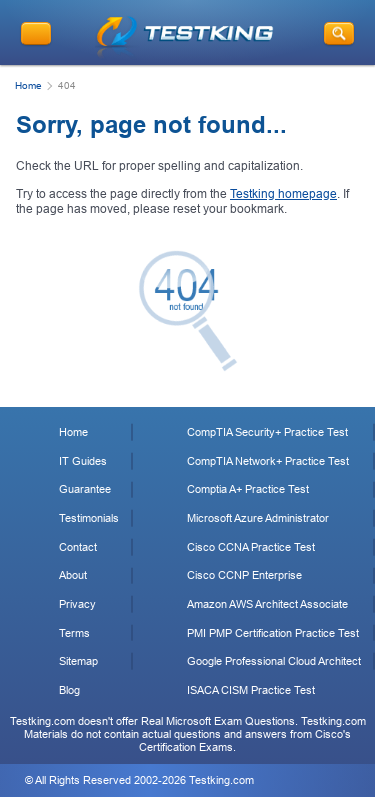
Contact (78, 547)
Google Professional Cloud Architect (274, 661)
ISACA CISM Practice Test (251, 690)
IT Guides (83, 461)
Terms (74, 633)
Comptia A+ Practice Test (248, 489)
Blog (69, 690)
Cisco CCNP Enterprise (244, 575)
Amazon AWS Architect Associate (267, 604)
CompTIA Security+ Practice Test (267, 432)
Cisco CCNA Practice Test (251, 547)
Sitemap (78, 661)
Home (28, 85)
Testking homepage (283, 194)
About (73, 575)
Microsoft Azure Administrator (258, 518)
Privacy (77, 604)
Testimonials (89, 518)
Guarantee (85, 489)
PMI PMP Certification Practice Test (273, 633)
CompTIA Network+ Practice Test (268, 461)
